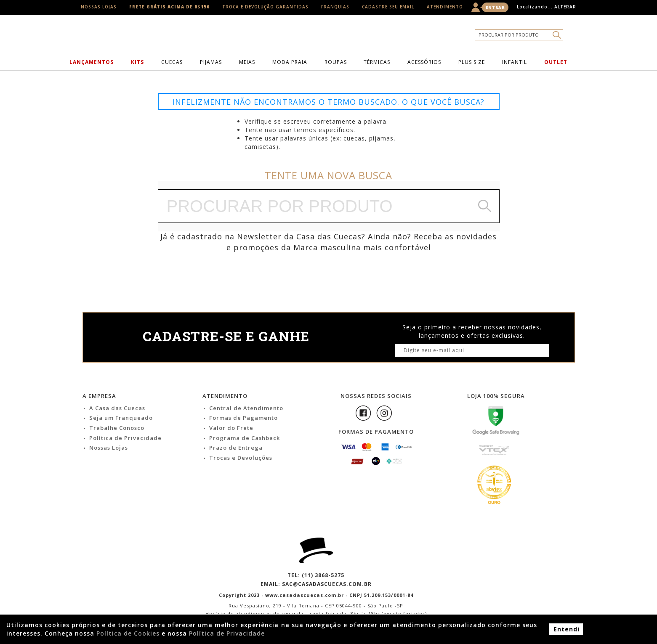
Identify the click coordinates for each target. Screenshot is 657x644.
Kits (137, 62)
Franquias (335, 7)
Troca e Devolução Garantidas (265, 7)
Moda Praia (290, 62)
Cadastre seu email (388, 7)
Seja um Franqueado (121, 418)
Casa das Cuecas (342, 37)
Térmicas (377, 62)
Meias (247, 62)
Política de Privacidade (125, 438)
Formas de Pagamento (243, 418)
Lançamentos (92, 62)
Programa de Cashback (245, 438)
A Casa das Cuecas (117, 408)
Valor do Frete (231, 428)
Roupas (336, 62)
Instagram (384, 413)
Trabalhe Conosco (117, 428)
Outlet (556, 62)
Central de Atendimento (246, 408)
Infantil (515, 62)
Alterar (565, 7)
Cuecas (172, 62)
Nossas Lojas (99, 7)
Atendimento (445, 7)
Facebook (363, 413)
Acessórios (424, 62)
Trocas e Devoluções (241, 458)
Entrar (495, 7)
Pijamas (211, 62)
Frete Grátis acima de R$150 (169, 7)
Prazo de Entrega (236, 448)
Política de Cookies (128, 633)
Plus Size (472, 62)
